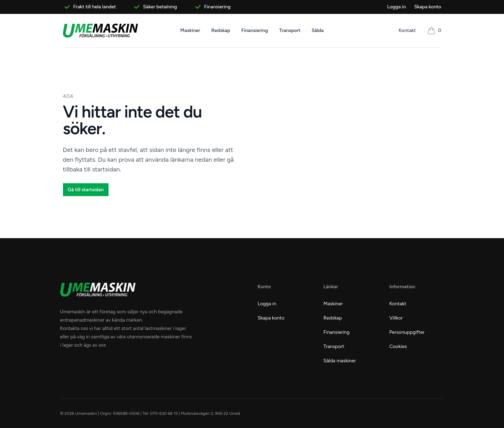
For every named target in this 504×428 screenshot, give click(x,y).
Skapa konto (428, 7)
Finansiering (255, 30)
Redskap (221, 30)
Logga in (397, 7)
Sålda (318, 30)
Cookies (398, 346)
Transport (290, 30)
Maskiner (190, 30)
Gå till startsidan (86, 190)
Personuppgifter (407, 332)
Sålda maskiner (340, 361)
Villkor (396, 318)
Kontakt (407, 30)
